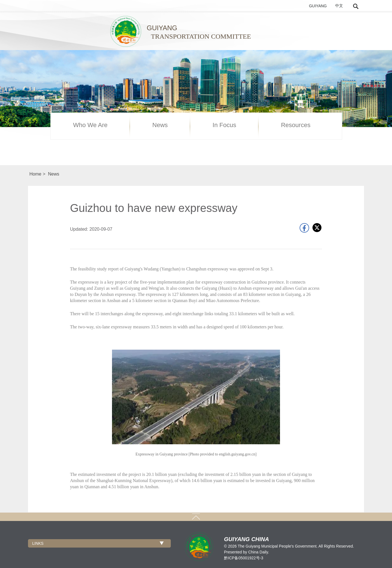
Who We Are (90, 125)
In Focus (224, 125)
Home (35, 174)
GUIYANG (318, 6)
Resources (296, 125)
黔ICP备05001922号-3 (244, 558)
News (160, 125)
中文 (339, 6)
